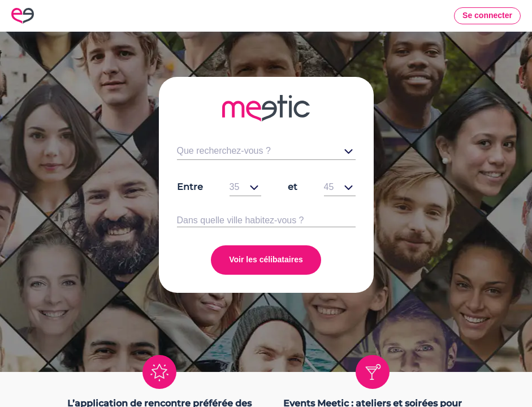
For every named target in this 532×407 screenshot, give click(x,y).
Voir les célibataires (266, 259)
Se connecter (487, 15)
